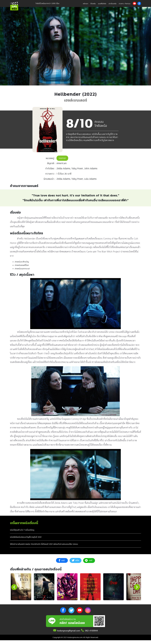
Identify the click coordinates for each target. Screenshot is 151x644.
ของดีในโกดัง (102, 4)
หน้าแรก (86, 4)
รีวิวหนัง (93, 4)
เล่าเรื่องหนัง (112, 4)
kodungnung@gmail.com (69, 634)
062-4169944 (91, 634)
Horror (62, 158)
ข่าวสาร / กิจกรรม (125, 4)
